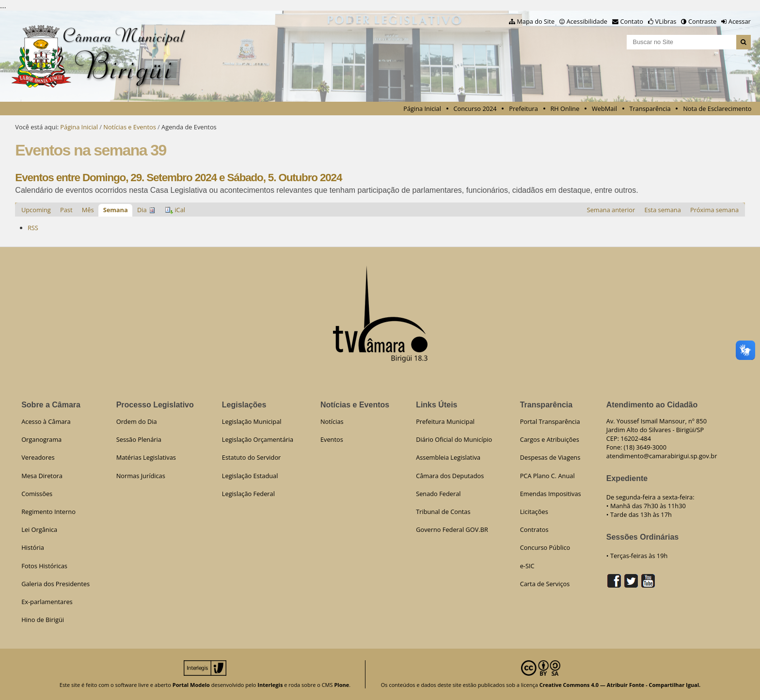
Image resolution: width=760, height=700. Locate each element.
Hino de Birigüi (43, 620)
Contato (632, 21)
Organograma (41, 439)
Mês (88, 210)
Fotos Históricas (44, 566)
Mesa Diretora (42, 476)
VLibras (666, 21)
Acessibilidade (587, 21)
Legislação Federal (248, 494)
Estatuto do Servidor (252, 457)
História (33, 547)
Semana (116, 210)
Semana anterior (611, 210)
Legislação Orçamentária (258, 439)
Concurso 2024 (475, 109)
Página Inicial (422, 109)
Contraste (702, 21)
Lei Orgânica (39, 529)
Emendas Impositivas (551, 494)
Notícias (332, 421)
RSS (33, 228)
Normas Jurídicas (141, 476)
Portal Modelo (191, 685)
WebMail (604, 109)
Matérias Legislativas (146, 457)
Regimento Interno (48, 512)
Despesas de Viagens (550, 457)
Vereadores (38, 457)
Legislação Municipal (252, 421)
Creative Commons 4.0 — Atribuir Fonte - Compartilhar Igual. (620, 685)
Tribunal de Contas (443, 512)
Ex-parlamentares (47, 602)
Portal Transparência (550, 421)
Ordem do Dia (137, 421)
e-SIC (527, 566)
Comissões (37, 494)
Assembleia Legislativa (448, 457)
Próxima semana (714, 210)
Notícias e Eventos (129, 127)
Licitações (534, 512)
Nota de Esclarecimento (717, 109)
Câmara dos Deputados (450, 476)
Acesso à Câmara (46, 421)
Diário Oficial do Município (454, 439)
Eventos (332, 439)
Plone (341, 685)
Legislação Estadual (250, 476)
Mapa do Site (536, 21)
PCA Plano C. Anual (547, 476)
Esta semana (662, 210)
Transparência (650, 109)
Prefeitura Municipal (445, 421)
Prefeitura (523, 109)
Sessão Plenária (139, 439)
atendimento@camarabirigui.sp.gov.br (662, 456)
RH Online (565, 109)
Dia (142, 210)
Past (66, 210)
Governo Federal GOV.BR (452, 529)
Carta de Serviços (545, 584)
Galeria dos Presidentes (55, 584)
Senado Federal (438, 494)
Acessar (740, 21)
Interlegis (270, 685)
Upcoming (36, 210)
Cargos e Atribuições (550, 439)
